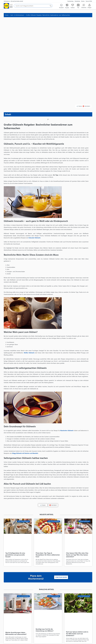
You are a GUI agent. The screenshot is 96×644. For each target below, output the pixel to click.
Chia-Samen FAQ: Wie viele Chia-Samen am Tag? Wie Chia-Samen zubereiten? (77, 514)
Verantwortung (70, 1)
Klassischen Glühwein (67, 390)
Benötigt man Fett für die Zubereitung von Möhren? (45, 589)
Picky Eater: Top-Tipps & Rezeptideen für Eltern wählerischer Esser (48, 514)
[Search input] (33, 6)
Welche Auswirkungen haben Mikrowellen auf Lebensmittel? (16, 593)
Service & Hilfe (89, 1)
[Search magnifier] (51, 6)
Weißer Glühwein (29, 312)
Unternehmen (77, 1)
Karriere (83, 1)
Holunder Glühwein (34, 197)
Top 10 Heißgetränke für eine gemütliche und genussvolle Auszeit (15, 514)
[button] (79, 66)
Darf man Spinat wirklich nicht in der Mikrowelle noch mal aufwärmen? (77, 593)
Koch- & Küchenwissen (17, 15)
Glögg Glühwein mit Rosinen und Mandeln (25, 413)
